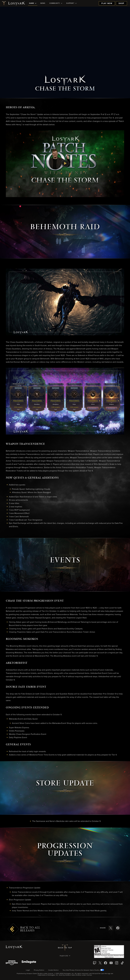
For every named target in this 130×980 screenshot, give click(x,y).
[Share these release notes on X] (111, 928)
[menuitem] (33, 3)
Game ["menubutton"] (33, 3)
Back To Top (65, 948)
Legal (28, 970)
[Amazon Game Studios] (12, 963)
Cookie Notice (53, 970)
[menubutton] (65, 956)
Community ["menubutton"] (56, 3)
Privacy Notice (39, 970)
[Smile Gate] (29, 963)
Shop (121, 3)
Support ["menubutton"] (71, 3)
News (43, 3)
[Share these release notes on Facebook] (118, 928)
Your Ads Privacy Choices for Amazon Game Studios (83, 970)
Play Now (107, 3)
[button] (65, 164)
